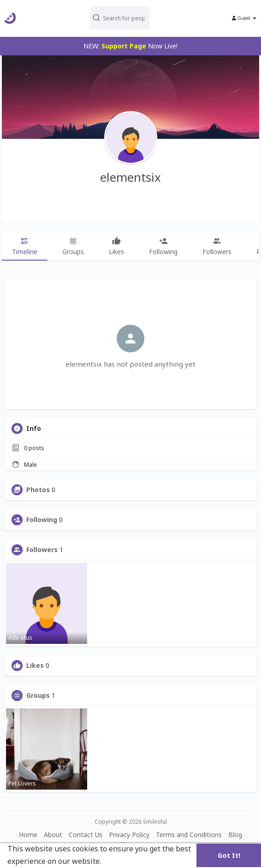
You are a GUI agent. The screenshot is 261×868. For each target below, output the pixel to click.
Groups (38, 696)
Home (28, 835)
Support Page (124, 46)
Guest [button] (244, 18)
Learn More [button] (125, 861)
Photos (38, 490)
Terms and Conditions (189, 835)
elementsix (130, 177)
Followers (42, 550)
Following (42, 520)
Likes (35, 666)
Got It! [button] (229, 855)
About (53, 835)
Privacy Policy (129, 835)
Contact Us (86, 835)
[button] (130, 18)
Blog (235, 835)
